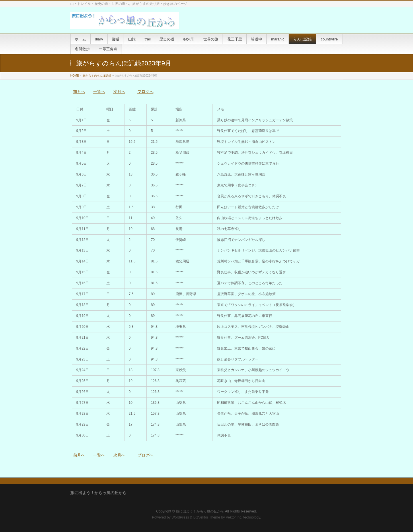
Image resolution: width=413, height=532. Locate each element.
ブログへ (145, 91)
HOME (75, 76)
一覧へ (99, 91)
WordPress (180, 517)
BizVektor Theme (207, 517)
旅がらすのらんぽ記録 (97, 76)
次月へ (119, 91)
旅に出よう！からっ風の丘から (200, 511)
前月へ (79, 91)
